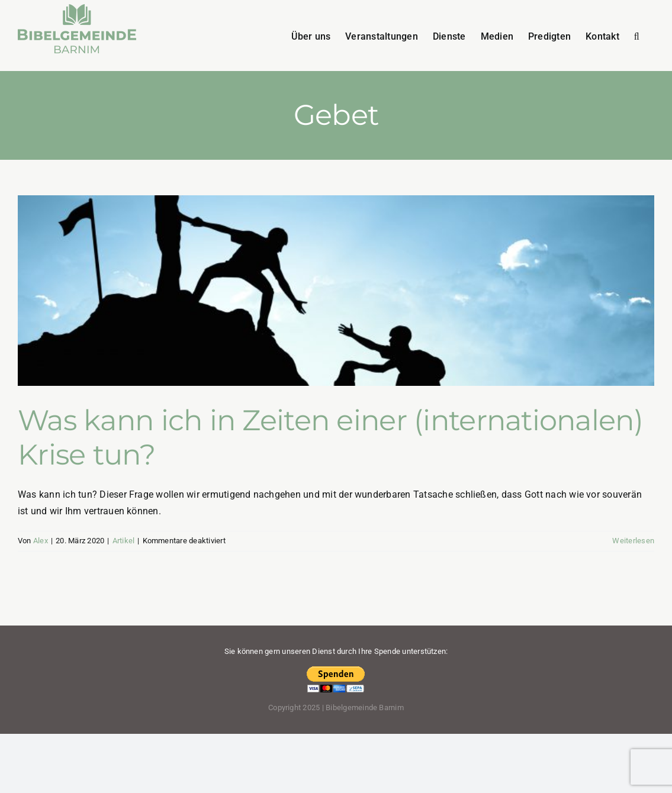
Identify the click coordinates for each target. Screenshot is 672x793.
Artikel (124, 541)
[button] (637, 36)
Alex (41, 541)
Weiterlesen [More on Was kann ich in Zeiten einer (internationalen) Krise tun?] (633, 541)
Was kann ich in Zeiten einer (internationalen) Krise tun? (330, 437)
